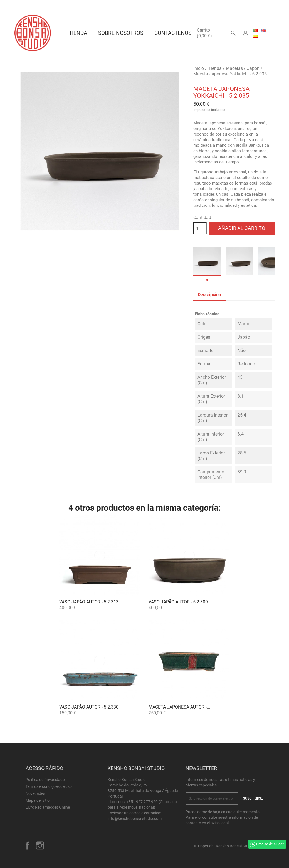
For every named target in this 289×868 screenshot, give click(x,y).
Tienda (78, 33)
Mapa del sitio (38, 800)
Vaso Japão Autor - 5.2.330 (89, 707)
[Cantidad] (200, 228)
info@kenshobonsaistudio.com (135, 818)
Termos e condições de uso (49, 786)
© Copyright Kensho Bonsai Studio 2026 (229, 846)
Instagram (40, 845)
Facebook (28, 845)
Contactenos (173, 33)
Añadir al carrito (242, 228)
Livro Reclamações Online (48, 807)
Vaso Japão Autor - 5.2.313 (89, 602)
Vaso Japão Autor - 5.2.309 (178, 602)
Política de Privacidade (45, 780)
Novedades (35, 793)
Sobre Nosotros (121, 33)
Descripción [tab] (209, 295)
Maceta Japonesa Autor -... (179, 707)
